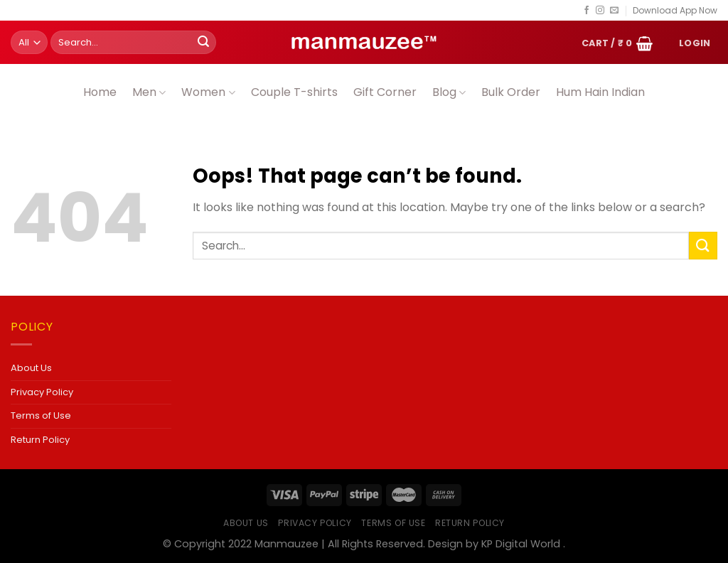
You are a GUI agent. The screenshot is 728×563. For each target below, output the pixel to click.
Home (100, 92)
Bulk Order (511, 92)
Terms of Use (41, 415)
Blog (449, 92)
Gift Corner (385, 92)
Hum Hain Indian (600, 92)
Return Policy (40, 440)
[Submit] (203, 43)
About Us (31, 368)
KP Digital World (521, 544)
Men (149, 92)
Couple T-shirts (294, 92)
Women (208, 92)
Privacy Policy (42, 392)
